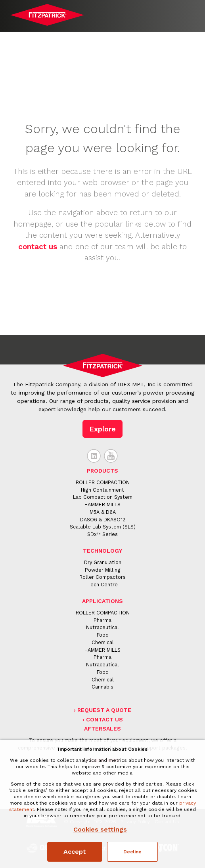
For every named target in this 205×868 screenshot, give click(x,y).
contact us (38, 247)
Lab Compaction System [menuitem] (103, 497)
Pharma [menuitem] (102, 620)
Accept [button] (75, 852)
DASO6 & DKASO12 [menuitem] (103, 520)
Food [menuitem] (103, 635)
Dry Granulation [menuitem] (103, 562)
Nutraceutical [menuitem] (102, 627)
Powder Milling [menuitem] (103, 570)
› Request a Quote (102, 710)
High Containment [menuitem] (102, 490)
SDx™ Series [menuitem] (102, 534)
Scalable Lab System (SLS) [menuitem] (103, 527)
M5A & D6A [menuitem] (103, 512)
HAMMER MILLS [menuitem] (102, 505)
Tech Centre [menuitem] (102, 585)
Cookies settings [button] (100, 830)
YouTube (111, 456)
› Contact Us (103, 719)
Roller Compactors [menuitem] (102, 577)
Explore (102, 429)
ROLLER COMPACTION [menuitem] (103, 482)
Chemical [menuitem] (103, 642)
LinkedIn (94, 456)
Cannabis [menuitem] (102, 687)
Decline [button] (132, 852)
